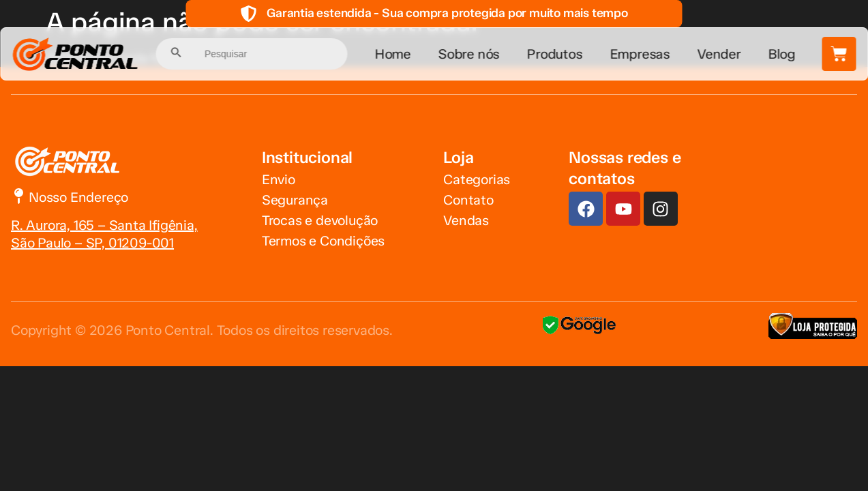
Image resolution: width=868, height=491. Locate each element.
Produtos (555, 54)
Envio (279, 179)
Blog (781, 54)
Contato (468, 200)
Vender (719, 54)
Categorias (477, 179)
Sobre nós (469, 54)
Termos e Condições (323, 241)
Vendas (466, 220)
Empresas (640, 54)
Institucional (307, 157)
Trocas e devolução (320, 220)
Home (392, 54)
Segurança (295, 200)
